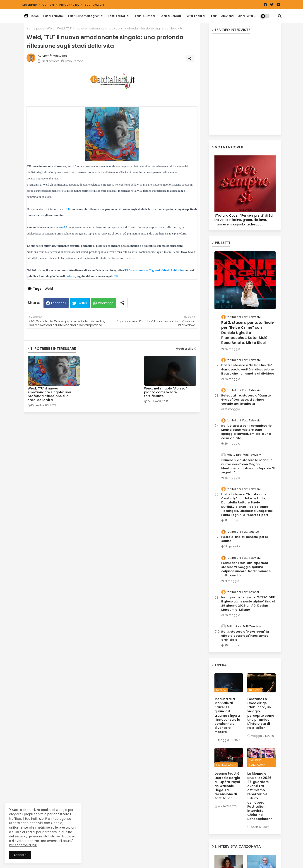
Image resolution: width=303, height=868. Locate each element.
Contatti (48, 5)
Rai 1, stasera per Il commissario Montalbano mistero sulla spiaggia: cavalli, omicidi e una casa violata (246, 432)
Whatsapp (106, 303)
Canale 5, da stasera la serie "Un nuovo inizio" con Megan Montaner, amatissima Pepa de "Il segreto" (248, 466)
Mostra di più (186, 349)
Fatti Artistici (53, 16)
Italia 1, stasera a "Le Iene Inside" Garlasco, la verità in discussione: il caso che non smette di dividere (248, 369)
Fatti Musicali (170, 16)
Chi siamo (30, 5)
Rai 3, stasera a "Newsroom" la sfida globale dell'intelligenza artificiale (245, 636)
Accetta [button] (20, 855)
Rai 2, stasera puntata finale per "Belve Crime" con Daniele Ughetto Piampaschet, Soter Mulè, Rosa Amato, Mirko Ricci (248, 333)
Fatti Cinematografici (86, 16)
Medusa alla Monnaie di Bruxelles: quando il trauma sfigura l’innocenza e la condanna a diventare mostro (227, 716)
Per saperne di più (23, 845)
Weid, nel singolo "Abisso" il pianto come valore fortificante (167, 392)
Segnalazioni (94, 5)
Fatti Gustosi (145, 16)
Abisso (71, 276)
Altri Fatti (246, 16)
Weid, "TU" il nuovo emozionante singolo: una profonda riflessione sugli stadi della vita (49, 394)
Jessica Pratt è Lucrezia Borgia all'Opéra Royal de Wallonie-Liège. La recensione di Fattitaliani (227, 786)
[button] (280, 16)
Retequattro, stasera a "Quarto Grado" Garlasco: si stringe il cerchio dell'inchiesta (246, 400)
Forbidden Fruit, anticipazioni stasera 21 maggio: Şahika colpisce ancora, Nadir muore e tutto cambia (246, 569)
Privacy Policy (70, 5)
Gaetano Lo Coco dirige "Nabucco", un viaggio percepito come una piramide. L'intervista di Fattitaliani (261, 713)
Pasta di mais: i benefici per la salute (245, 539)
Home (31, 16)
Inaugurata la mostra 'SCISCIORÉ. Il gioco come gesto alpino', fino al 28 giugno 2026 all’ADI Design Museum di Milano (248, 604)
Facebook (59, 303)
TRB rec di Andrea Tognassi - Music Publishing (154, 270)
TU (68, 209)
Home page (35, 28)
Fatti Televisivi (222, 16)
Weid (51, 28)
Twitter (82, 303)
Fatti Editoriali (119, 16)
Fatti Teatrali (196, 16)
